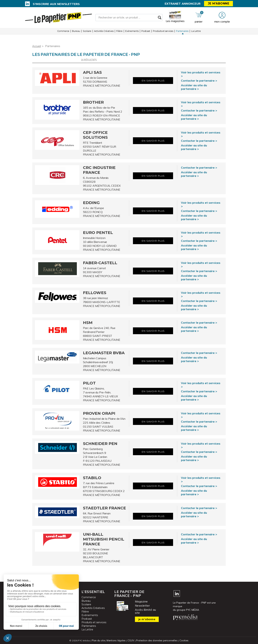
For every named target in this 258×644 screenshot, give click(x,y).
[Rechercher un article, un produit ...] (129, 18)
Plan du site (97, 640)
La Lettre (196, 32)
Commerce (63, 32)
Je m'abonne (219, 3)
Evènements (132, 32)
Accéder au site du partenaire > (194, 87)
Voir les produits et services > (201, 74)
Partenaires (182, 32)
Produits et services (163, 32)
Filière (119, 32)
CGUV (131, 640)
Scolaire (87, 32)
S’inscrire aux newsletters (56, 4)
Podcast (146, 32)
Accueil (37, 46)
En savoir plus (153, 81)
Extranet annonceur (183, 4)
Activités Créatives (104, 32)
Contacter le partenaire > (199, 81)
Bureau (76, 32)
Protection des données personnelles (157, 640)
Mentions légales (116, 640)
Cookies (185, 640)
